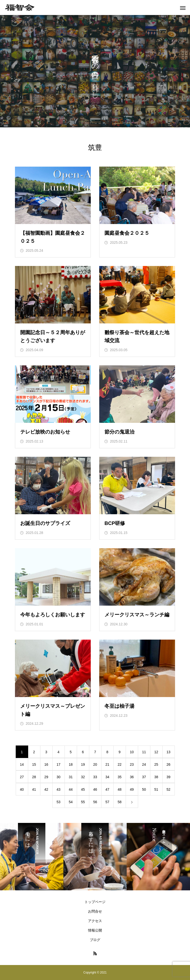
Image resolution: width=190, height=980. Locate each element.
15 (34, 764)
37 (144, 777)
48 (120, 789)
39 (169, 777)
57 (107, 802)
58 (120, 802)
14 (22, 764)
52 (169, 789)
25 (156, 764)
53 (59, 802)
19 (83, 764)
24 (144, 764)
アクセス (95, 921)
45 (83, 789)
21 (107, 764)
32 (83, 777)
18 (71, 764)
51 (156, 789)
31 (71, 777)
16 (46, 764)
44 (71, 789)
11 (144, 752)
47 (107, 789)
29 (46, 777)
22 (120, 764)
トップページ (95, 902)
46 (95, 789)
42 (46, 789)
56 (95, 802)
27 (22, 777)
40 (22, 789)
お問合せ (95, 911)
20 (95, 764)
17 (59, 764)
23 (132, 764)
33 (95, 777)
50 (144, 789)
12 (156, 752)
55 (83, 802)
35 (120, 777)
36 (132, 777)
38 (156, 777)
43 (59, 789)
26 (169, 764)
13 (169, 752)
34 (107, 777)
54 (71, 802)
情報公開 (95, 930)
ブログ (95, 940)
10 (132, 752)
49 (132, 789)
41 (34, 789)
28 (34, 777)
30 (59, 777)
